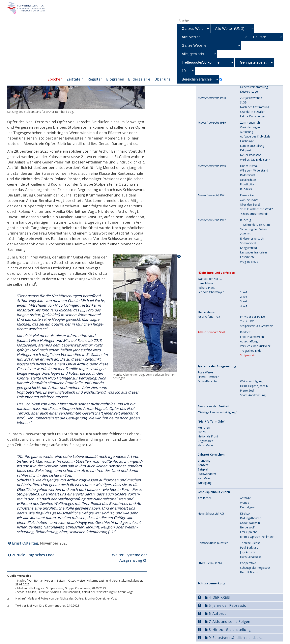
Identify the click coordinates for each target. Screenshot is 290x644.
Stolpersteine (206, 312)
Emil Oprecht (248, 532)
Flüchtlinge (247, 141)
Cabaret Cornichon (211, 455)
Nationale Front (208, 436)
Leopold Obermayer (211, 292)
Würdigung (205, 483)
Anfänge (245, 498)
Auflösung (247, 132)
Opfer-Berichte (207, 381)
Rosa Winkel (206, 372)
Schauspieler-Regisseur (255, 568)
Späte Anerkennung (253, 395)
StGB (243, 102)
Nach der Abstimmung (255, 107)
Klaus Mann (205, 445)
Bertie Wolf (247, 527)
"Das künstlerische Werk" (256, 209)
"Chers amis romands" (255, 214)
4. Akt (244, 306)
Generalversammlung (254, 87)
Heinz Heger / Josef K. (254, 386)
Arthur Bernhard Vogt (211, 332)
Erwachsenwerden (252, 337)
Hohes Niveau (249, 166)
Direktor (245, 513)
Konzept (203, 465)
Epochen (55, 79)
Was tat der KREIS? (210, 279)
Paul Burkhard (249, 547)
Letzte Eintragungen (253, 116)
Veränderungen (250, 127)
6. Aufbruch (219, 613)
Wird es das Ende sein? (255, 160)
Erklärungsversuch (252, 238)
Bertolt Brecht (249, 572)
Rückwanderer (207, 474)
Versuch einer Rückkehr (255, 346)
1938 (212, 98)
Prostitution (248, 184)
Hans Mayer (205, 283)
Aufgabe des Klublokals (255, 136)
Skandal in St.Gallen (253, 112)
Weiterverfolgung (251, 381)
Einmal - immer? (208, 377)
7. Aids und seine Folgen (229, 621)
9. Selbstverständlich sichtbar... (236, 638)
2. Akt (244, 297)
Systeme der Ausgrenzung (217, 366)
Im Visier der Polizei (253, 317)
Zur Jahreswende (251, 98)
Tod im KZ (247, 321)
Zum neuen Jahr (250, 122)
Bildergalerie (139, 79)
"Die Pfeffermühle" (211, 422)
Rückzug (245, 220)
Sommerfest (248, 243)
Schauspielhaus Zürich (214, 492)
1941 (212, 195)
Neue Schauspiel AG (211, 514)
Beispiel (203, 469)
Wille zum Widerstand (254, 170)
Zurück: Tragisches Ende (33, 555)
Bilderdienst (248, 175)
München (204, 428)
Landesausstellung (252, 146)
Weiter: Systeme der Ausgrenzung (129, 558)
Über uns (162, 79)
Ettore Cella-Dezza (210, 563)
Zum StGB (247, 234)
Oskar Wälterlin (250, 523)
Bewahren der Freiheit (214, 406)
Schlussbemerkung (211, 583)
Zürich (202, 432)
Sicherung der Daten (253, 229)
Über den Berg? (250, 204)
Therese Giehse (250, 543)
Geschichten (248, 180)
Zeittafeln (75, 79)
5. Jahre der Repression (229, 605)
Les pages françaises (254, 252)
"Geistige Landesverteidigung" (217, 412)
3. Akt (244, 301)
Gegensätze (205, 441)
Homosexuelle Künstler (213, 543)
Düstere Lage (249, 91)
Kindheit (245, 332)
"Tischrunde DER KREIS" (256, 225)
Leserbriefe (247, 257)
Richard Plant (206, 288)
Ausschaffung (249, 341)
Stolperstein (248, 355)
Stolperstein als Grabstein (257, 326)
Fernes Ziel (247, 195)
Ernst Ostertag (25, 543)
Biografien (115, 79)
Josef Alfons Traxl (209, 317)
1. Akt (244, 292)
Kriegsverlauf (249, 248)
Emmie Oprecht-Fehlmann (257, 537)
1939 (212, 123)
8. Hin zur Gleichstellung (230, 630)
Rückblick (246, 189)
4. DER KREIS (219, 597)
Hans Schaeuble (250, 557)
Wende (245, 503)
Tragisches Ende (251, 351)
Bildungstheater (250, 518)
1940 (212, 166)
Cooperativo (248, 563)
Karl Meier (204, 478)
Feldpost (246, 150)
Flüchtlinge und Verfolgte (216, 273)
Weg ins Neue (249, 262)
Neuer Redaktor (250, 155)
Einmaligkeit (248, 507)
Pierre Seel (247, 390)
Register (95, 79)
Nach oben (179, 256)
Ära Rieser (204, 498)
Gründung (204, 461)
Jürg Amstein (248, 552)
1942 (212, 220)
